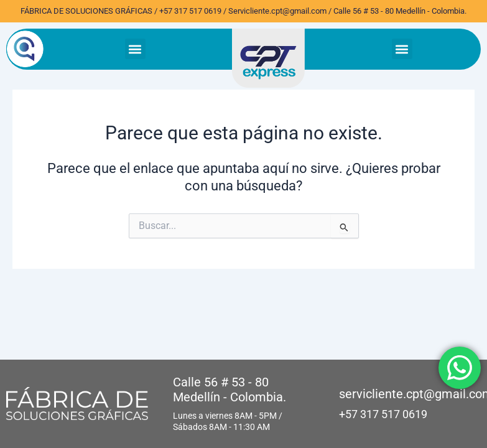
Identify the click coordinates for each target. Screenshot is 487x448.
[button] (135, 49)
